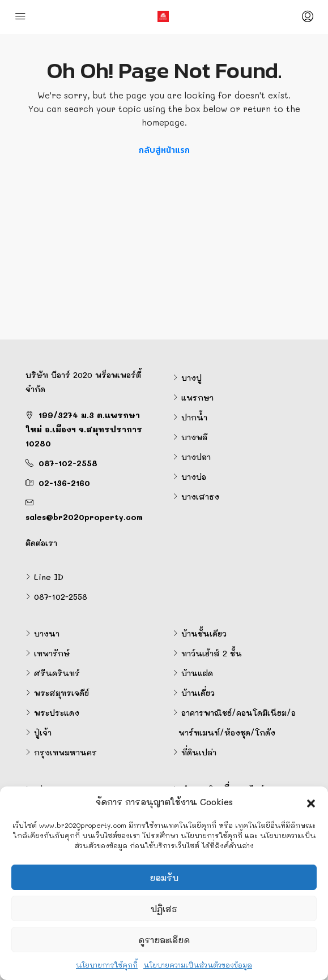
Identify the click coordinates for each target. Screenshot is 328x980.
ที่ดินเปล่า (199, 752)
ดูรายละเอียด (164, 940)
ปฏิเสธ (164, 909)
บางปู (191, 378)
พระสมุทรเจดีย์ (61, 693)
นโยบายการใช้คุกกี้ (107, 965)
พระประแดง (57, 713)
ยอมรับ (164, 878)
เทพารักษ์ (52, 653)
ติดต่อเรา (41, 543)
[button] (311, 802)
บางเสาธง (200, 497)
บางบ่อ (194, 477)
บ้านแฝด (197, 673)
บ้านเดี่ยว (198, 693)
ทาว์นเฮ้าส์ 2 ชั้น (212, 653)
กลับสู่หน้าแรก (164, 150)
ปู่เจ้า (43, 732)
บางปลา (196, 457)
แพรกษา (197, 397)
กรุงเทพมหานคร (65, 752)
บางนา (47, 633)
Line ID (49, 577)
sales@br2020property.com (84, 517)
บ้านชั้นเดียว (204, 633)
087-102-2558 (68, 463)
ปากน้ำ (194, 417)
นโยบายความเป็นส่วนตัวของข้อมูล (198, 965)
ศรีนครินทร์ (57, 673)
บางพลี (194, 437)
